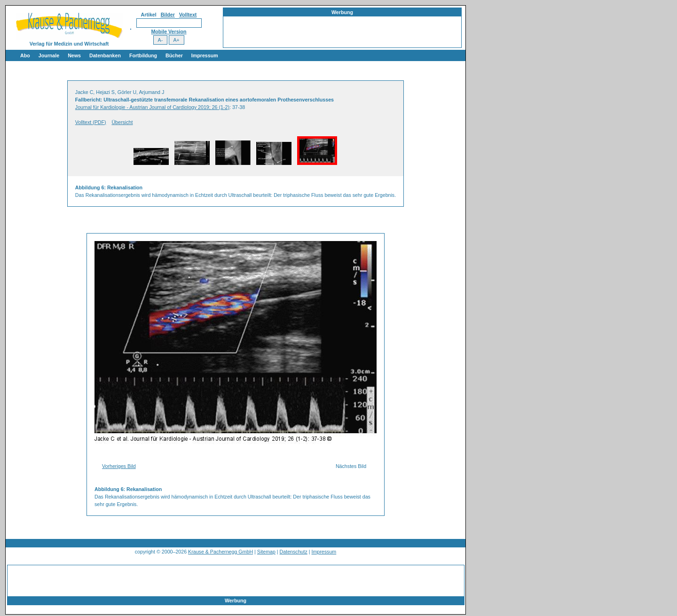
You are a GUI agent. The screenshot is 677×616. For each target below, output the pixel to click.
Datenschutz (294, 552)
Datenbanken (105, 55)
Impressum (205, 55)
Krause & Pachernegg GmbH (220, 552)
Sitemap (266, 552)
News (74, 55)
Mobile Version (169, 31)
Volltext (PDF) (91, 122)
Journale (49, 55)
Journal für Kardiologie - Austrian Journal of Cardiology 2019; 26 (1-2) (152, 107)
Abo (25, 55)
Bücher (174, 55)
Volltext (188, 15)
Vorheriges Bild (119, 466)
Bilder (168, 15)
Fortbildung (143, 55)
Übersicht (122, 122)
